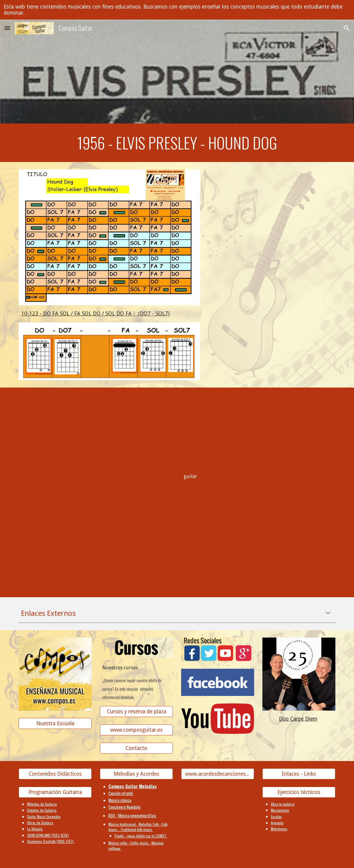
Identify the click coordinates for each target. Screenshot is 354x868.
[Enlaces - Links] (299, 774)
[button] (7, 28)
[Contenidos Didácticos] (55, 774)
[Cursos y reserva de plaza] (136, 712)
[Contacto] (136, 748)
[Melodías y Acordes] (136, 774)
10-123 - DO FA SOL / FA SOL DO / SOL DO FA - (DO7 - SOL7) (95, 314)
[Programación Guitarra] (55, 792)
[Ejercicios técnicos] (299, 792)
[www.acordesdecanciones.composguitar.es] (218, 774)
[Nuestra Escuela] (55, 724)
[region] (177, 10)
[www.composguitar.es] (136, 730)
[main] (177, 143)
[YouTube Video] (55, 431)
